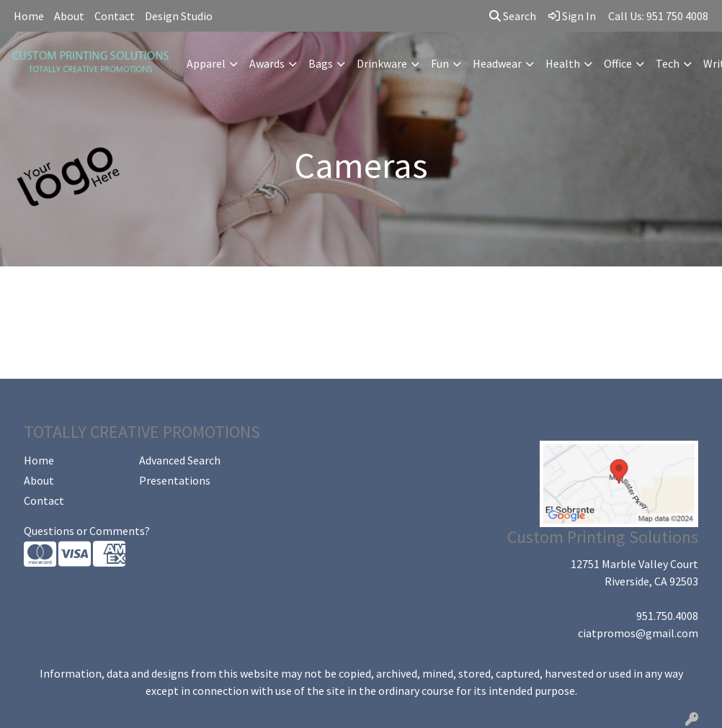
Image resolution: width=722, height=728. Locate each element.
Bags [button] (321, 63)
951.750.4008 (667, 616)
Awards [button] (267, 63)
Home (29, 16)
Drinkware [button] (382, 63)
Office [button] (618, 63)
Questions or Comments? (87, 531)
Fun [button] (440, 63)
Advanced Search (180, 460)
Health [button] (563, 63)
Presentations (175, 480)
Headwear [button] (497, 63)
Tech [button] (668, 63)
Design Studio (179, 16)
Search (513, 16)
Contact (115, 16)
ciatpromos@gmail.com (638, 633)
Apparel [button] (206, 63)
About (69, 16)
